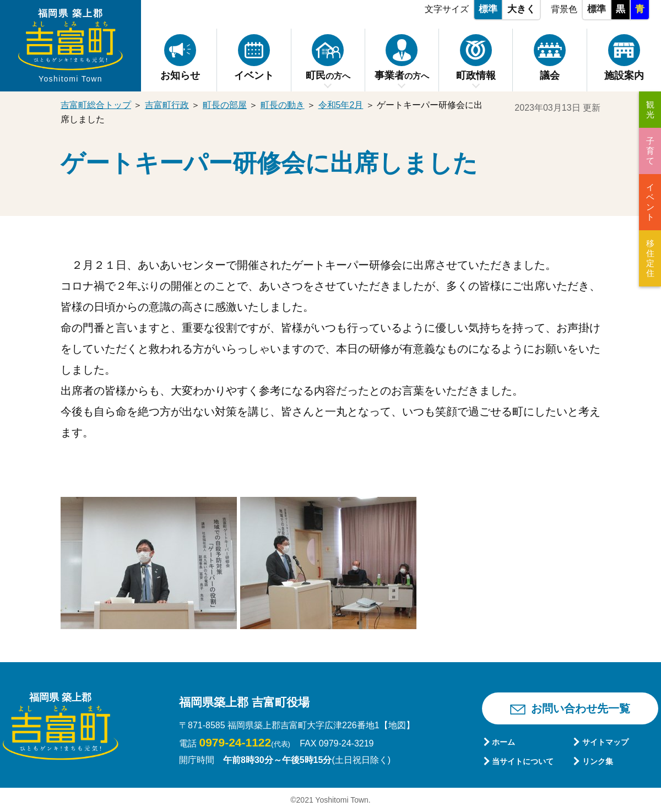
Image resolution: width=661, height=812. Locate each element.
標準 (488, 9)
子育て (650, 151)
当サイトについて (523, 761)
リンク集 (598, 761)
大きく (521, 9)
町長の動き (283, 105)
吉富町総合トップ (96, 105)
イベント (650, 202)
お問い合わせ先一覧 (581, 708)
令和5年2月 (341, 105)
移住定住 (650, 258)
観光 (650, 109)
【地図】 (397, 725)
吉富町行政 (167, 105)
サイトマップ (605, 742)
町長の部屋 (225, 105)
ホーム (503, 742)
